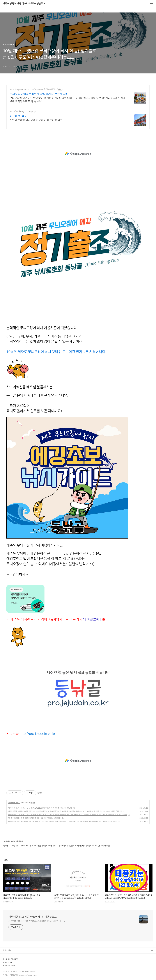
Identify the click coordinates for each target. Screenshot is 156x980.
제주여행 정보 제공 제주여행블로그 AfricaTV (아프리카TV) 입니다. (37, 921)
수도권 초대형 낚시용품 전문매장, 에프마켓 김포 (36, 120)
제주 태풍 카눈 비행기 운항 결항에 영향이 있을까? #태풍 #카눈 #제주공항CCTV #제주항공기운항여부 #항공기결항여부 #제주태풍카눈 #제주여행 (68, 815)
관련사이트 (7, 950)
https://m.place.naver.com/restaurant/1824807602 (33, 89)
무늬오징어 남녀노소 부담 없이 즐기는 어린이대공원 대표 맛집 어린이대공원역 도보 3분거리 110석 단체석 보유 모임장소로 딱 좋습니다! (68, 100)
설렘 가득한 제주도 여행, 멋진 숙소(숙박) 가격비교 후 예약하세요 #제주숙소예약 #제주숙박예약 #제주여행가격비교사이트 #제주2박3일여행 (65, 811)
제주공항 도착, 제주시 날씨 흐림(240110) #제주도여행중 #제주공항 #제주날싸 (40, 808)
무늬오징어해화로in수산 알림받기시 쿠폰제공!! (38, 94)
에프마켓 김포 (18, 116)
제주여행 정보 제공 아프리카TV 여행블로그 (24, 4)
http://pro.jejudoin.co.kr (37, 734)
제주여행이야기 (14, 803)
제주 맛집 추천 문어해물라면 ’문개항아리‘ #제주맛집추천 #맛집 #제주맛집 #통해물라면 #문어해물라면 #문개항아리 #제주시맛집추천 (62, 821)
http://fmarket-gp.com (20, 111)
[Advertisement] (78, 154)
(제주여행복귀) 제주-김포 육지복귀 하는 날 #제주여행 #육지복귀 (34, 818)
